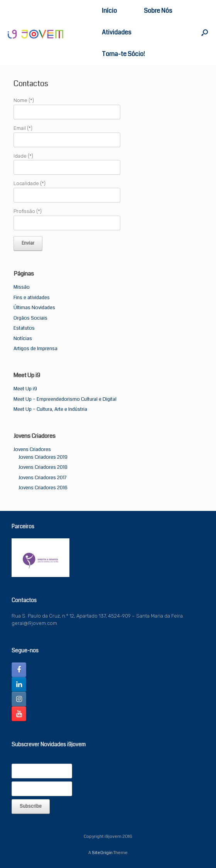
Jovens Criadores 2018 (43, 467)
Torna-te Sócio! (123, 54)
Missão (22, 287)
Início (109, 11)
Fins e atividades (32, 298)
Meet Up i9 (25, 389)
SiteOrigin (102, 853)
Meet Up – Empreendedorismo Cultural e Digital (65, 399)
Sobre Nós (158, 11)
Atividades (116, 32)
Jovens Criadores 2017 (42, 478)
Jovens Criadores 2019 (43, 457)
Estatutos (24, 328)
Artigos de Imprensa (35, 349)
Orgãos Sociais (30, 318)
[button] (205, 32)
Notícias (23, 339)
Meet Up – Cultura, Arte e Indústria (50, 409)
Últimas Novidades (34, 308)
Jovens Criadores (32, 449)
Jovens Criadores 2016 (43, 488)
